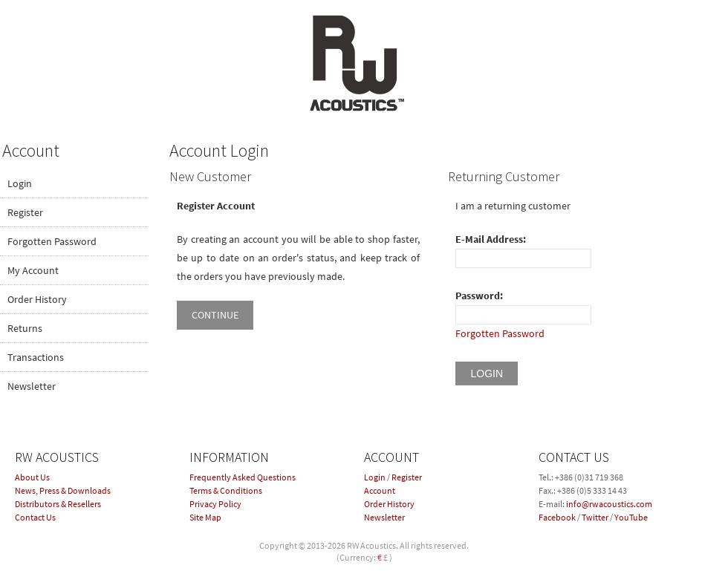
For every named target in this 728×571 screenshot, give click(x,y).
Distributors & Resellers (58, 504)
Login (20, 183)
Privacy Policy (215, 504)
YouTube (631, 517)
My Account (33, 270)
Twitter (595, 517)
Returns (25, 328)
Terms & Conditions (226, 490)
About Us (32, 477)
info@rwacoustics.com (609, 504)
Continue (215, 315)
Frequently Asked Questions (243, 477)
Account (380, 490)
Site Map (205, 517)
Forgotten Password (52, 241)
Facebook (557, 517)
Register (25, 212)
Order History (37, 299)
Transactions (36, 357)
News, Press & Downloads (63, 490)
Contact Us (35, 517)
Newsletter (32, 386)
